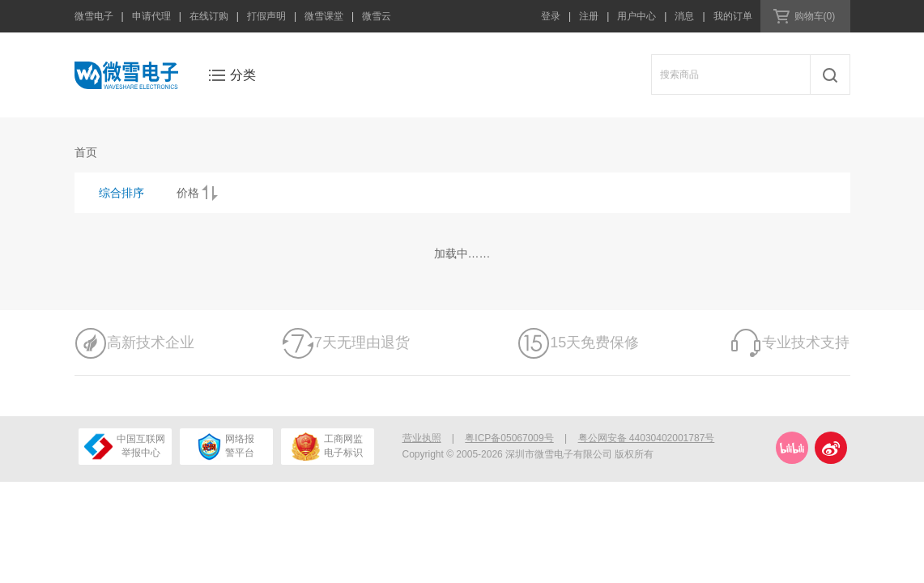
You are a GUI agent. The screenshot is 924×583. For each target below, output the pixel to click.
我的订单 (733, 16)
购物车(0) (815, 16)
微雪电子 (94, 16)
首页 (86, 152)
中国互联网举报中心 (125, 447)
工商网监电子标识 (327, 447)
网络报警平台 (226, 447)
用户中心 (637, 16)
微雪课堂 (324, 16)
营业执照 (422, 438)
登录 (551, 16)
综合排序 (121, 193)
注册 (589, 16)
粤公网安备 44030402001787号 (647, 438)
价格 (188, 193)
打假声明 (266, 16)
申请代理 (151, 16)
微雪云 (377, 16)
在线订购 (209, 16)
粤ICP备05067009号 (509, 438)
